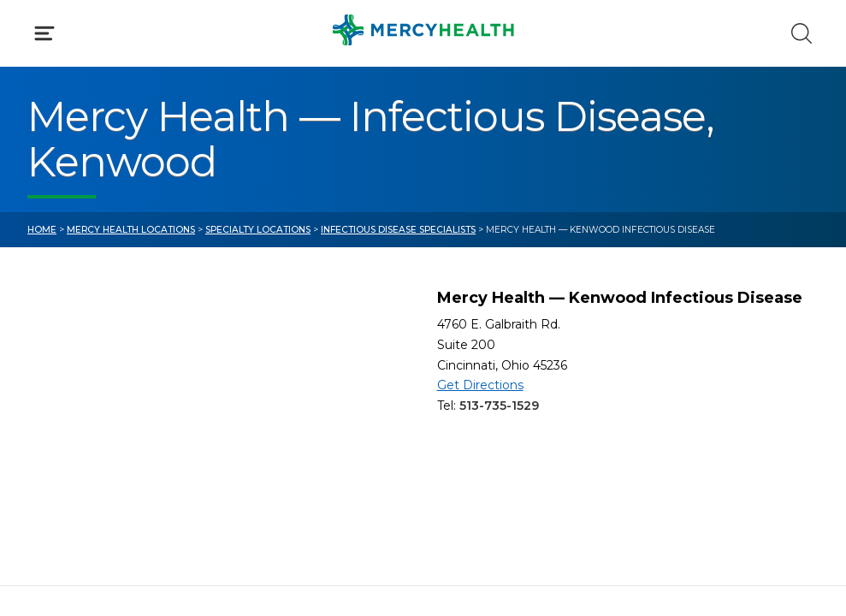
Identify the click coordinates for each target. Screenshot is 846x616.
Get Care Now (76, 374)
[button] (423, 98)
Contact (56, 449)
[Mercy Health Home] (38, 31)
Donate (477, 449)
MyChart (481, 411)
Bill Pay (53, 411)
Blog (467, 374)
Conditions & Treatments (115, 184)
